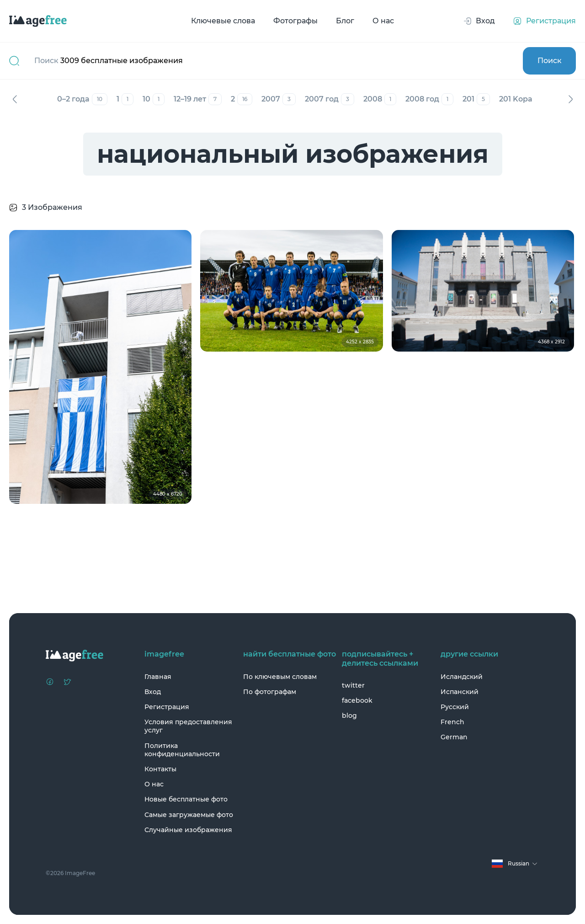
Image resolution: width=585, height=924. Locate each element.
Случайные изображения (188, 830)
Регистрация (167, 707)
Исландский (462, 677)
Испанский (460, 692)
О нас (383, 21)
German (454, 737)
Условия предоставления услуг (188, 726)
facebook (357, 700)
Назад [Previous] (15, 99)
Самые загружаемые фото (189, 815)
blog (349, 716)
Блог (345, 21)
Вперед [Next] (570, 99)
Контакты (160, 769)
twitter (353, 685)
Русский (455, 707)
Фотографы (295, 21)
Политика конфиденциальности (182, 750)
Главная (158, 677)
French (452, 722)
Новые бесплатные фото (186, 799)
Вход (153, 692)
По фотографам (270, 692)
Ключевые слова (223, 21)
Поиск (550, 61)
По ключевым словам (280, 677)
